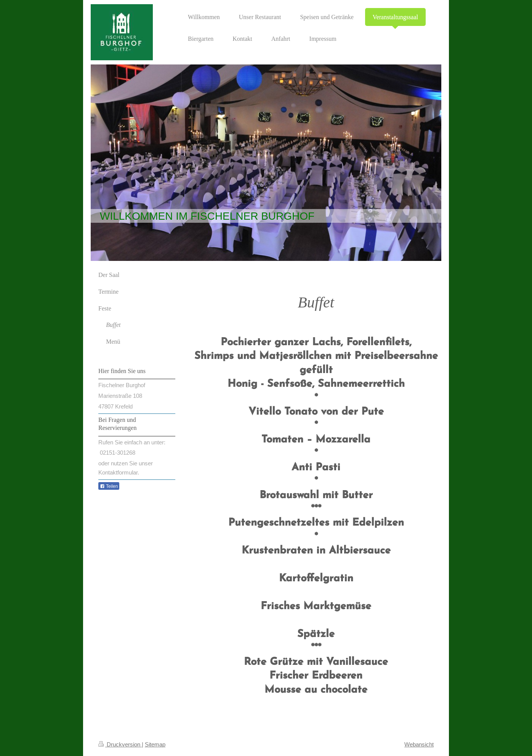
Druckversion (120, 744)
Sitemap (155, 744)
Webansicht (419, 744)
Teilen (109, 486)
